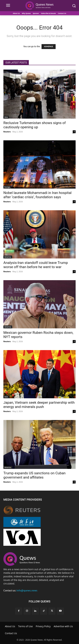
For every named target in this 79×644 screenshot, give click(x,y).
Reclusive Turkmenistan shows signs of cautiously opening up (35, 125)
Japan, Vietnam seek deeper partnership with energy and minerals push (39, 405)
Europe (7, 187)
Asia (6, 117)
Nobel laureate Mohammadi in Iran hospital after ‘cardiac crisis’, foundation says (37, 195)
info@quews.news (27, 591)
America (8, 257)
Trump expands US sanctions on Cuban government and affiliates (34, 475)
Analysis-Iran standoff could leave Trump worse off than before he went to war (36, 265)
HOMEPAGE (49, 47)
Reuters (7, 132)
